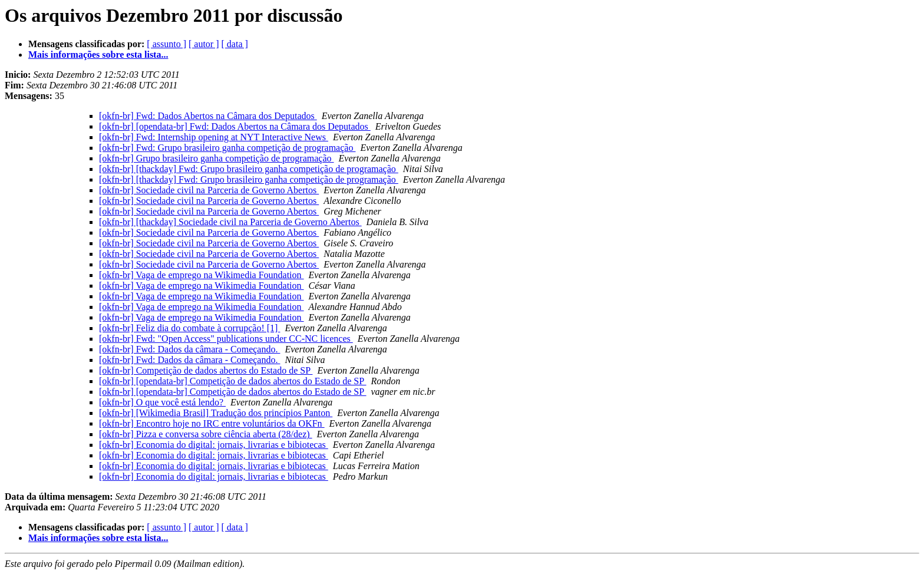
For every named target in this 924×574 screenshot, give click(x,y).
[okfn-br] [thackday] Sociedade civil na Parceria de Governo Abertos (230, 222)
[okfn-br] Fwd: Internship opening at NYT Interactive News (214, 137)
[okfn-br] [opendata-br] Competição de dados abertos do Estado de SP (233, 381)
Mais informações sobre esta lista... (98, 55)
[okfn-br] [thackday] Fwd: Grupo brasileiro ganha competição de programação (249, 169)
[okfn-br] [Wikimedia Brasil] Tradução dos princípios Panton (216, 413)
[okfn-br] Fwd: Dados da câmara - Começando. (189, 349)
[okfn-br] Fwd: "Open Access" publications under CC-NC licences (226, 339)
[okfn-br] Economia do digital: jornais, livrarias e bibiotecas (214, 445)
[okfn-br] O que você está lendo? (162, 402)
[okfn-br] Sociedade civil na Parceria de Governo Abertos (209, 190)
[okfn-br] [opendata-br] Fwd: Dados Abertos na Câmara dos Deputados (235, 126)
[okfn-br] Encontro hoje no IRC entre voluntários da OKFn (212, 423)
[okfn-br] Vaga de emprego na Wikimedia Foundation (202, 275)
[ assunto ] (166, 44)
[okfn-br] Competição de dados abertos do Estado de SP (206, 370)
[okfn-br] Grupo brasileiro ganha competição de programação (217, 158)
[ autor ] (204, 44)
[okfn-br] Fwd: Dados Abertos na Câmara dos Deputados (208, 116)
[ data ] (235, 44)
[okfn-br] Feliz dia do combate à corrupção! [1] (189, 328)
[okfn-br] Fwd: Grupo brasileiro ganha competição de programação (227, 148)
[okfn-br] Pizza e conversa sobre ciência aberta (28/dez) (206, 434)
